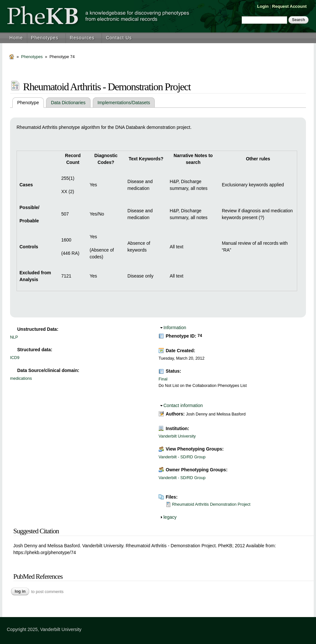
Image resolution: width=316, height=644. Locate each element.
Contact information (183, 405)
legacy (170, 517)
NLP (14, 337)
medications (21, 378)
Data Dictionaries (68, 103)
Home (16, 38)
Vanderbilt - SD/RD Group (182, 457)
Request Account (289, 6)
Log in (20, 591)
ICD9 (15, 358)
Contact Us (119, 38)
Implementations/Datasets (124, 103)
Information (175, 328)
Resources (82, 38)
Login (263, 6)
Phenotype (30, 103)
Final (163, 379)
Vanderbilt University (177, 436)
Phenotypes (45, 38)
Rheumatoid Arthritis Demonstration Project (211, 504)
